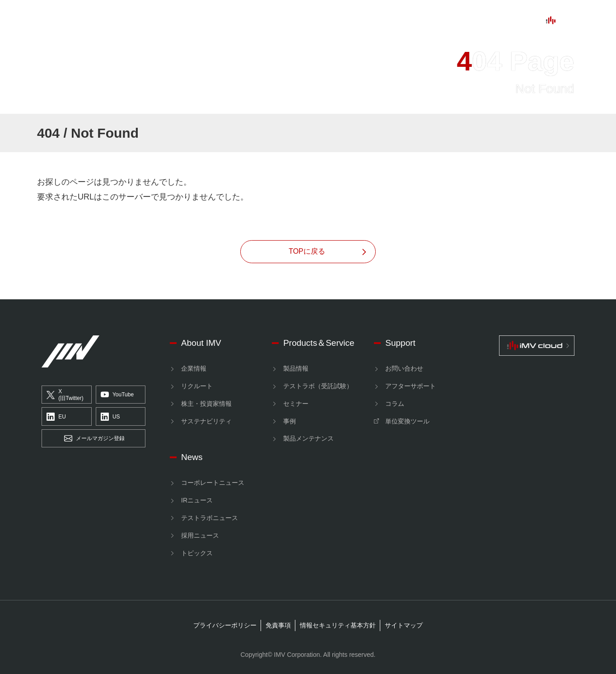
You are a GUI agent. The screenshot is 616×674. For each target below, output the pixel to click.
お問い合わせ (404, 368)
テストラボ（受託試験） (318, 386)
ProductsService (258, 21)
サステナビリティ (206, 421)
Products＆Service (319, 343)
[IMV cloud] (537, 346)
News (384, 21)
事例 (289, 421)
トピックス (197, 553)
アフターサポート (411, 386)
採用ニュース (200, 535)
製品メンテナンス (308, 438)
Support (334, 21)
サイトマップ (404, 625)
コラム (395, 404)
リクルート (197, 386)
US (110, 417)
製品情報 (296, 368)
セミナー (296, 404)
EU (56, 417)
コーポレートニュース (213, 483)
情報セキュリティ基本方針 (338, 625)
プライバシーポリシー (225, 625)
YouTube (117, 395)
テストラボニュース (210, 518)
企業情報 (194, 368)
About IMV (176, 21)
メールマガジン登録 (94, 439)
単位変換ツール (407, 421)
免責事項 (278, 625)
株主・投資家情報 (206, 404)
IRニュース (197, 500)
